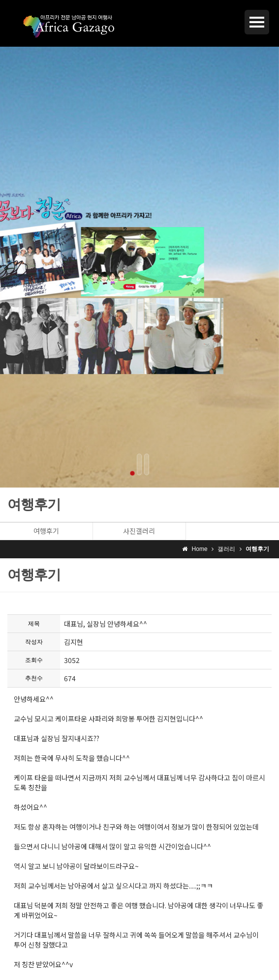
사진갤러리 (139, 531)
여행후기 (46, 531)
